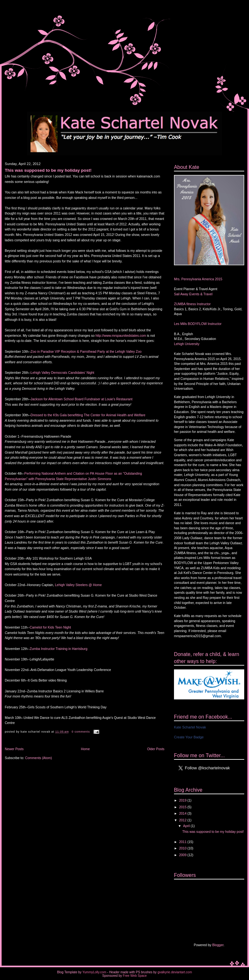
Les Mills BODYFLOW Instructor (198, 324)
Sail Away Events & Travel (193, 294)
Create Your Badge (189, 737)
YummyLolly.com (94, 972)
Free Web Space (135, 976)
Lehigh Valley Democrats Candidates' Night (62, 373)
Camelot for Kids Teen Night (50, 627)
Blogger (218, 945)
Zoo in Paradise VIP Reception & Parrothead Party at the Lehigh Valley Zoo (86, 352)
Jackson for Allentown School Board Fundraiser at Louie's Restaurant (82, 399)
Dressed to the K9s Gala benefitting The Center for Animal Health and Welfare (88, 415)
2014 (183, 814)
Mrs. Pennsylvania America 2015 (198, 279)
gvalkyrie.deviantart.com (175, 972)
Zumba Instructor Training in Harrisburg (59, 649)
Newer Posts (14, 749)
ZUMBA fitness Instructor (192, 304)
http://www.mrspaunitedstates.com (121, 336)
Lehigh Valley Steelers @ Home (78, 585)
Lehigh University (187, 344)
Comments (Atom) (39, 758)
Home (85, 749)
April (187, 826)
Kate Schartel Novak (190, 727)
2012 (183, 820)
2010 (183, 848)
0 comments (81, 732)
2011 (183, 842)
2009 (183, 855)
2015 (183, 807)
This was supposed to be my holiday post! (48, 170)
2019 (183, 800)
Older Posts (156, 749)
